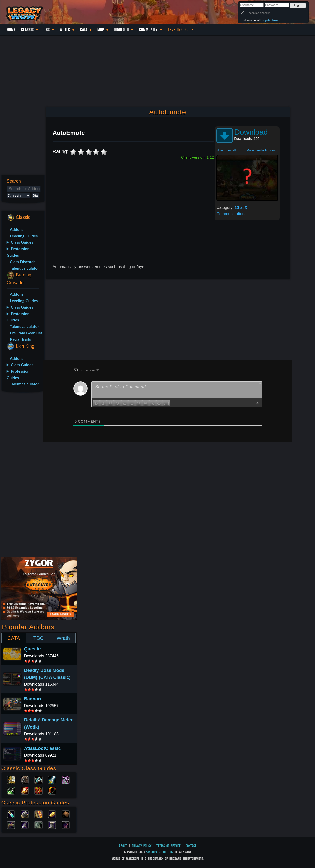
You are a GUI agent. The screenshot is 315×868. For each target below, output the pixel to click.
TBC (47, 30)
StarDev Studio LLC (159, 852)
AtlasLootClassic (43, 748)
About (123, 846)
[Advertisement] (22, 475)
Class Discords (23, 261)
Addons (17, 229)
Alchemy (11, 814)
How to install (226, 150)
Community (148, 30)
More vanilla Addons (261, 150)
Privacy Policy (142, 846)
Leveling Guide (181, 30)
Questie (32, 649)
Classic (28, 30)
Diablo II (121, 30)
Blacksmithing (25, 814)
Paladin (11, 779)
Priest (38, 779)
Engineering (52, 814)
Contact (191, 846)
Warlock (66, 779)
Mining (25, 824)
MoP (101, 30)
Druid (25, 779)
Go (36, 196)
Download (251, 132)
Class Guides (22, 242)
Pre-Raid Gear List (26, 333)
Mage (25, 790)
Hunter (52, 790)
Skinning (38, 824)
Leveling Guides (24, 236)
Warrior (52, 779)
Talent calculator (25, 268)
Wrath (63, 638)
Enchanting (38, 814)
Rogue (11, 790)
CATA (14, 638)
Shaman (38, 790)
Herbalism (11, 824)
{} (159, 403)
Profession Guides (18, 252)
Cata (84, 30)
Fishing (66, 824)
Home (11, 30)
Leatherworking (66, 814)
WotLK (65, 30)
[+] (166, 403)
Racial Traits (21, 339)
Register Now (270, 20)
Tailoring (52, 824)
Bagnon (33, 699)
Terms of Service (169, 846)
